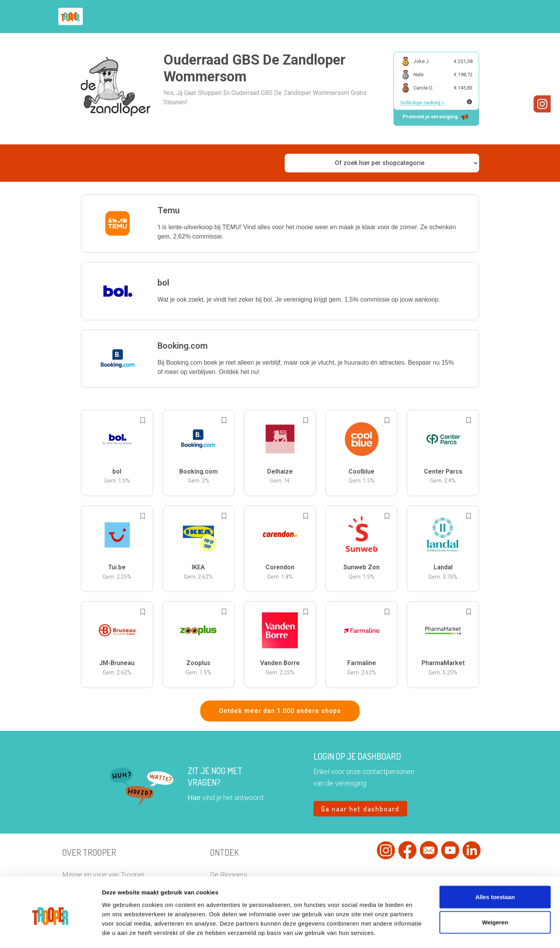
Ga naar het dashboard (360, 809)
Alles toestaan (495, 865)
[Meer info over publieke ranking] (469, 102)
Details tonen (435, 933)
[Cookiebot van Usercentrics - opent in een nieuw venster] (50, 933)
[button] (280, 223)
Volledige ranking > (422, 103)
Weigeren (495, 891)
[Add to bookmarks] (143, 420)
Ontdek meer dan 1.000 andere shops (280, 711)
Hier (194, 798)
